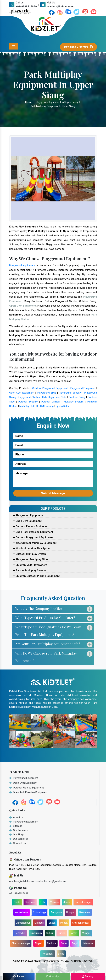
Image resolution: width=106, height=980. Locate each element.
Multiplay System (74, 402)
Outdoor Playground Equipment (50, 388)
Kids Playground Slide (54, 397)
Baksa (52, 923)
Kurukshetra (22, 912)
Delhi (43, 902)
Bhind (61, 954)
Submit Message (53, 493)
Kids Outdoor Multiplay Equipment (35, 543)
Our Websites (21, 839)
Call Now (19, 976)
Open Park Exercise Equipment (33, 532)
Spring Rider (62, 406)
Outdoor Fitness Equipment (31, 526)
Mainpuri (39, 923)
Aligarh (39, 943)
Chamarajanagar (21, 943)
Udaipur (71, 912)
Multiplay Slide (27, 406)
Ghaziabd (30, 902)
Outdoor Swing (77, 397)
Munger (86, 933)
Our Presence (21, 830)
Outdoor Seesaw (28, 402)
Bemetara (85, 912)
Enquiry (88, 976)
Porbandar (48, 954)
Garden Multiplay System (29, 570)
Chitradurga (40, 912)
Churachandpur (81, 923)
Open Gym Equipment (22, 393)
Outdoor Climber (51, 402)
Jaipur (67, 902)
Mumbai (54, 902)
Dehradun (20, 933)
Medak (64, 923)
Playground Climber (29, 397)
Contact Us (19, 843)
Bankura (52, 943)
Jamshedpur (23, 923)
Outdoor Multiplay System (30, 554)
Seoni (64, 943)
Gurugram (56, 912)
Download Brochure (78, 47)
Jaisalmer (88, 943)
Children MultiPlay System (30, 565)
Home (29, 102)
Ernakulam (36, 933)
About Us (18, 817)
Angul (75, 943)
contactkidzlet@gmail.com (51, 881)
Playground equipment (22, 265)
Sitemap (18, 826)
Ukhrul (50, 933)
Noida (17, 902)
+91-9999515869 (26, 7)
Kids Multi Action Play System (32, 548)
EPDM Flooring (45, 406)
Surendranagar (83, 902)
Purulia (62, 933)
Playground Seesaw (70, 393)
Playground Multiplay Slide (30, 559)
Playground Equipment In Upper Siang (57, 102)
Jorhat (74, 933)
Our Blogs (19, 835)
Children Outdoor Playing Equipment (36, 576)
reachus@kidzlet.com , (22, 881)
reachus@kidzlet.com (60, 7)
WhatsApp (53, 976)
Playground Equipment (83, 388)
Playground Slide (47, 393)
